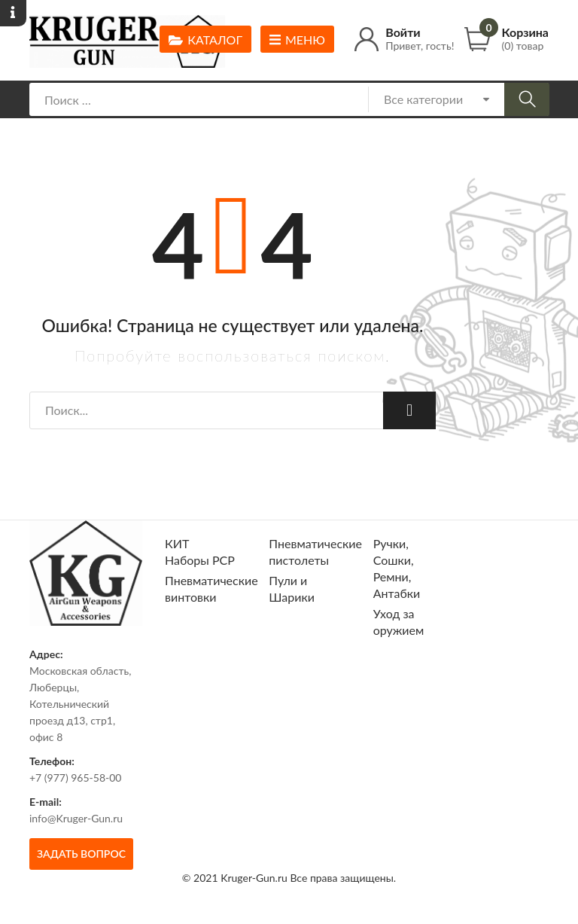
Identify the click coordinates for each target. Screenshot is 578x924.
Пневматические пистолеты (315, 552)
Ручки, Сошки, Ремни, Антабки (397, 568)
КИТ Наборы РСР (200, 552)
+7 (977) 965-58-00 (76, 778)
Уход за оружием (399, 622)
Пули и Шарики (292, 589)
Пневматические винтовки (211, 589)
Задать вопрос (81, 854)
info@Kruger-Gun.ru (76, 818)
